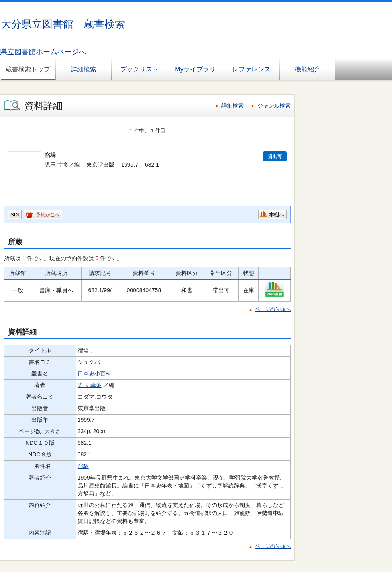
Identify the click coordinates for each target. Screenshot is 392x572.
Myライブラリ (195, 69)
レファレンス (251, 69)
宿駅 (83, 466)
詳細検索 (84, 69)
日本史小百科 (94, 373)
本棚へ (277, 215)
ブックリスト (139, 69)
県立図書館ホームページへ (43, 52)
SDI (15, 215)
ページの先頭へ (273, 309)
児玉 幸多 (90, 385)
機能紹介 (308, 69)
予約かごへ (48, 215)
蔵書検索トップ (28, 69)
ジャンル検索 (274, 106)
